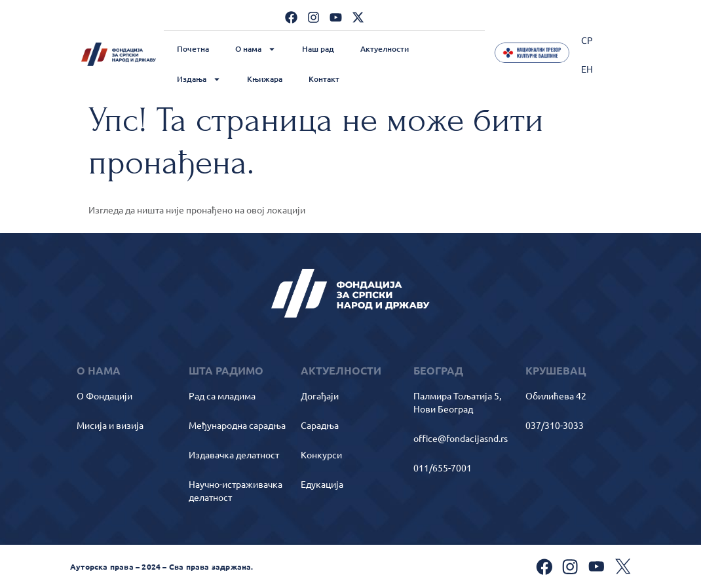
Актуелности (385, 49)
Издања (199, 79)
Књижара (265, 79)
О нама (256, 49)
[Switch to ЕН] (587, 68)
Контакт (324, 79)
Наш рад (318, 49)
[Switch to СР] (587, 40)
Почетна (193, 49)
